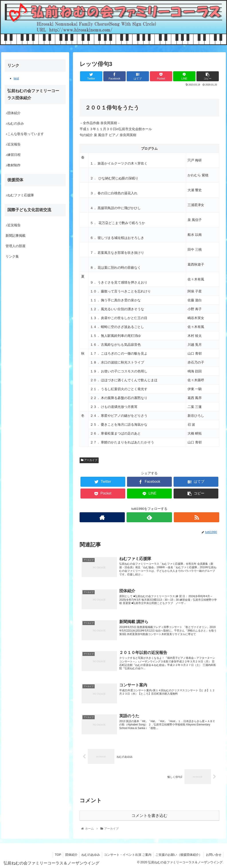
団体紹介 (68, 854)
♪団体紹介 (13, 113)
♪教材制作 (13, 165)
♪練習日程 (13, 155)
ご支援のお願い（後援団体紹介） (178, 854)
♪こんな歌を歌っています (25, 134)
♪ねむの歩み (15, 123)
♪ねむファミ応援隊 (20, 195)
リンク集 (12, 256)
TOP (54, 854)
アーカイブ (89, 460)
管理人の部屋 (16, 246)
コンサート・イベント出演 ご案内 (126, 854)
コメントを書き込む (149, 815)
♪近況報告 (13, 144)
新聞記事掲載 (16, 235)
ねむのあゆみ (88, 854)
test (16, 78)
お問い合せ (213, 854)
